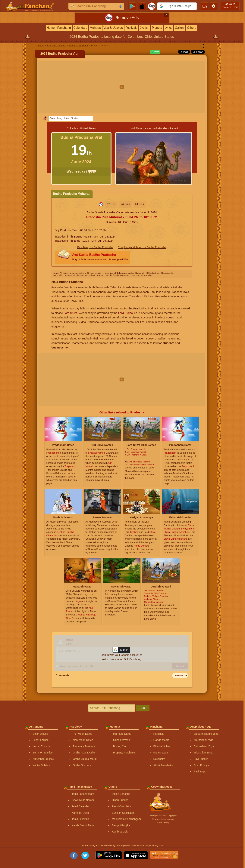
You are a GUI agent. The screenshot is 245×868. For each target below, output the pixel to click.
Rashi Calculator (122, 806)
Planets (157, 28)
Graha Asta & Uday (84, 753)
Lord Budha (125, 313)
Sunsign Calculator (123, 813)
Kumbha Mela (120, 832)
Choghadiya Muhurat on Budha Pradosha (142, 247)
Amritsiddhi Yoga (203, 740)
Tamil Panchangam (83, 794)
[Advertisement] (122, 87)
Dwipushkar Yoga (204, 746)
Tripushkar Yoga (203, 753)
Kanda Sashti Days (83, 825)
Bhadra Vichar (162, 746)
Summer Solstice (43, 753)
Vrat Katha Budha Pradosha (100, 257)
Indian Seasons (121, 794)
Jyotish (145, 28)
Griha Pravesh (122, 740)
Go (143, 708)
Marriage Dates (122, 734)
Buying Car (120, 746)
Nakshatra (159, 759)
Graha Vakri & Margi (85, 759)
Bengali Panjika (121, 825)
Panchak (159, 734)
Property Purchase (124, 753)
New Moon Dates (83, 740)
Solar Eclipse (40, 734)
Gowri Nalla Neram (83, 800)
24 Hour (126, 204)
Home (51, 28)
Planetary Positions (84, 746)
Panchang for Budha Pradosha (95, 247)
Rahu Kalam (161, 753)
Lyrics (168, 28)
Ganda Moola (161, 740)
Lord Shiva (71, 313)
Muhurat (95, 28)
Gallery (180, 28)
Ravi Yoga (200, 771)
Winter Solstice (41, 765)
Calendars (80, 28)
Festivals (131, 28)
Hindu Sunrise (120, 800)
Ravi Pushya (201, 759)
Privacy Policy (163, 822)
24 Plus (139, 204)
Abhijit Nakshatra (163, 765)
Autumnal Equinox (43, 759)
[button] (177, 6)
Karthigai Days (80, 813)
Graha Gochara (82, 765)
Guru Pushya (201, 765)
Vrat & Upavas (113, 28)
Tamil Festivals (80, 819)
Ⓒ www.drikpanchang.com (163, 819)
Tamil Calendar (80, 806)
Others (192, 28)
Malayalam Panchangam (126, 819)
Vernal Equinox (42, 746)
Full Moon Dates (83, 734)
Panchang (64, 28)
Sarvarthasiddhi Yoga (206, 734)
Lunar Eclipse (41, 740)
